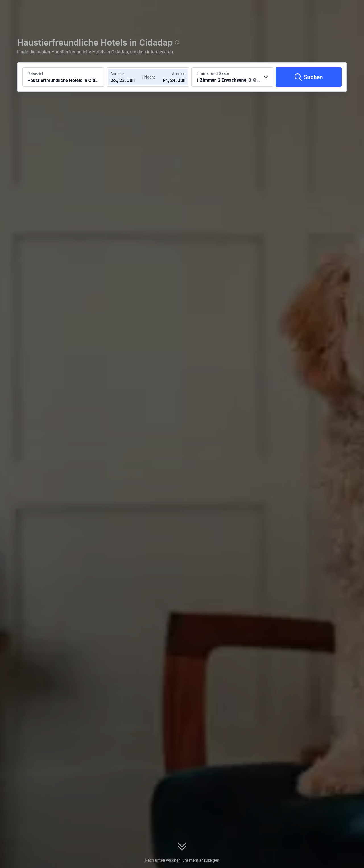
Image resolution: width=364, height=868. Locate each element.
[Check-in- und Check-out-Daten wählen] (127, 77)
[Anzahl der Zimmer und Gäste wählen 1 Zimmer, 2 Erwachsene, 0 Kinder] (232, 77)
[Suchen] (309, 77)
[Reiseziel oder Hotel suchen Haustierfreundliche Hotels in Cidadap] (63, 77)
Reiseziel (35, 74)
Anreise (117, 74)
